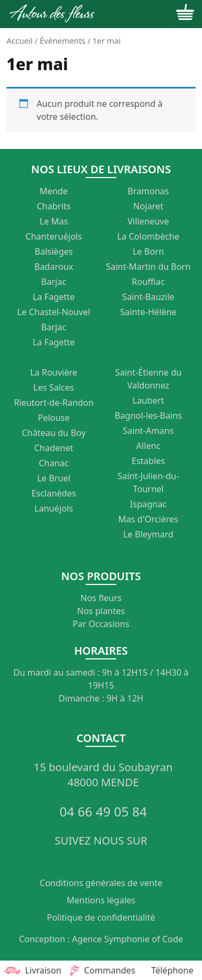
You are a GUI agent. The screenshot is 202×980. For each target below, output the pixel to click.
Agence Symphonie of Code (127, 939)
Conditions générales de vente (101, 883)
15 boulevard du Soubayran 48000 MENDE (103, 775)
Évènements (63, 40)
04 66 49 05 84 (103, 812)
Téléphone (172, 970)
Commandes (101, 970)
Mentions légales (101, 900)
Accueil (20, 40)
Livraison (31, 970)
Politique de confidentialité (101, 917)
